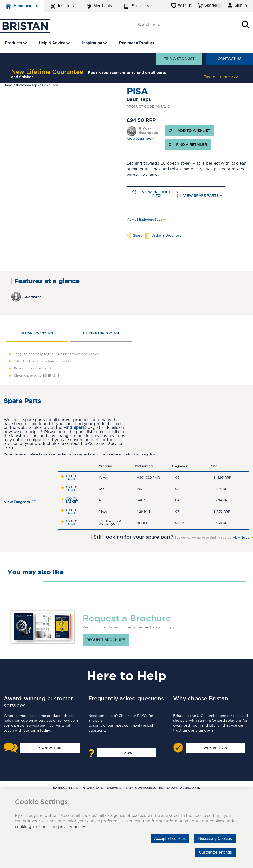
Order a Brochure (166, 235)
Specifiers (136, 6)
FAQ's (127, 753)
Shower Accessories (183, 788)
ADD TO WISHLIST (189, 131)
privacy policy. (72, 827)
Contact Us (230, 59)
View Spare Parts (201, 196)
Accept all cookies (169, 839)
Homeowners (22, 6)
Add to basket (72, 477)
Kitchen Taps (93, 788)
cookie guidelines (32, 827)
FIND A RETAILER (188, 145)
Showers (114, 788)
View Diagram (17, 502)
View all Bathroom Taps (144, 220)
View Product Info (156, 194)
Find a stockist (179, 59)
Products (16, 43)
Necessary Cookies (215, 839)
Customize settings (215, 852)
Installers (62, 6)
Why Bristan (215, 748)
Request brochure (106, 640)
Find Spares (75, 428)
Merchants (99, 6)
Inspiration (94, 43)
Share (138, 235)
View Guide (241, 538)
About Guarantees (139, 139)
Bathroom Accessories (144, 788)
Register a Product (136, 43)
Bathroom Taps (66, 788)
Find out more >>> (221, 77)
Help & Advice (54, 43)
